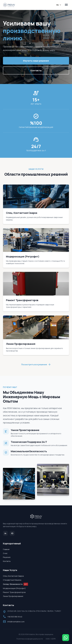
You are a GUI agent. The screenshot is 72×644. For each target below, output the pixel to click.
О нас (5, 553)
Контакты (36, 70)
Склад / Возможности (15, 584)
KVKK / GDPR (51, 639)
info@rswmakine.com (16, 622)
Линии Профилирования (13, 596)
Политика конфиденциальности (30, 639)
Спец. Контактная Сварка (13, 576)
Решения (7, 557)
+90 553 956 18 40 (15, 617)
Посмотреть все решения (36, 364)
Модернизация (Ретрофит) (14, 588)
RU (59, 5)
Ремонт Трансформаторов (14, 592)
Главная (6, 549)
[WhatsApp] (66, 638)
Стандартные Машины (12, 580)
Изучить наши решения (36, 61)
